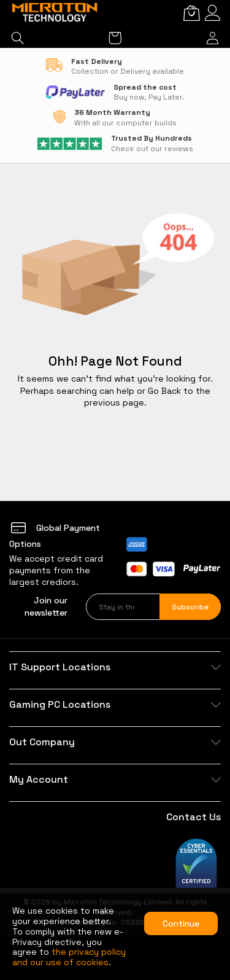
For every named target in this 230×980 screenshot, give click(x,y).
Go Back (164, 391)
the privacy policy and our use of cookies (69, 957)
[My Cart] (191, 13)
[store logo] (55, 13)
